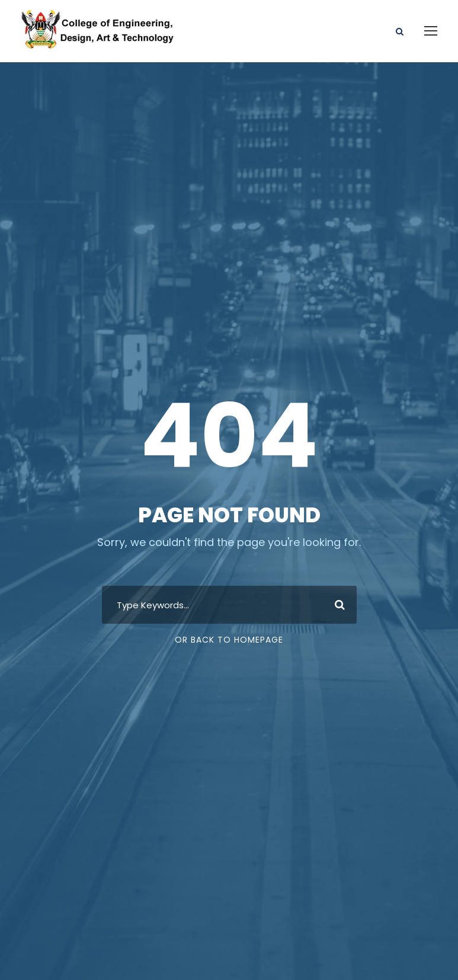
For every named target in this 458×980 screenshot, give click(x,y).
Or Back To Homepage (229, 640)
